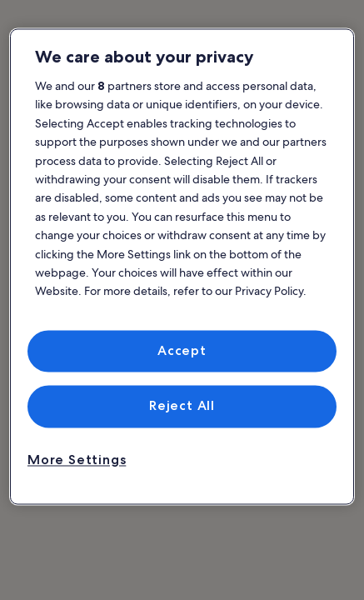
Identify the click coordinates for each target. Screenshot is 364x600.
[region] (182, 266)
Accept (182, 350)
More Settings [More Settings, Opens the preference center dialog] (77, 460)
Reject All (182, 406)
